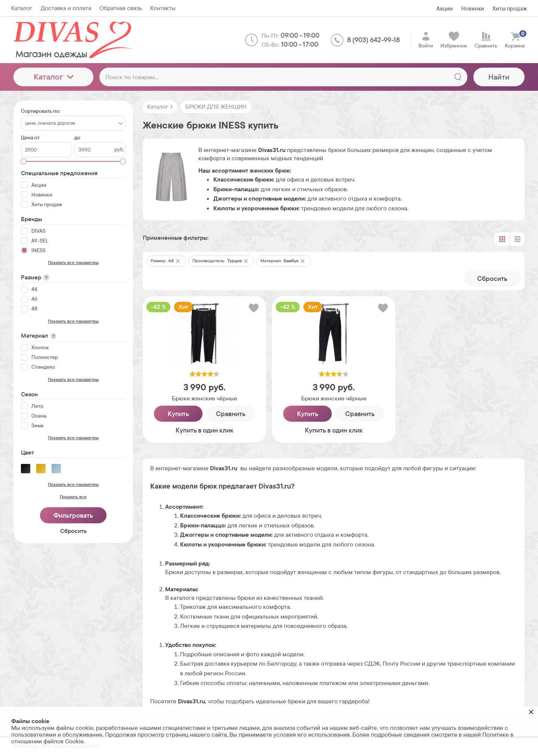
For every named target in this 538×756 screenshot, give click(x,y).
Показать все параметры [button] (73, 263)
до (77, 138)
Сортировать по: (41, 111)
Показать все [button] (73, 497)
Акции (445, 8)
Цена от (30, 138)
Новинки (473, 8)
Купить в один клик (205, 430)
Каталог (54, 77)
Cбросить (492, 278)
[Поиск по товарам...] (283, 77)
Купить (178, 414)
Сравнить (231, 414)
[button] (178, 261)
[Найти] (458, 77)
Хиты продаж (510, 8)
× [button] (531, 712)
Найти (499, 77)
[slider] (204, 374)
